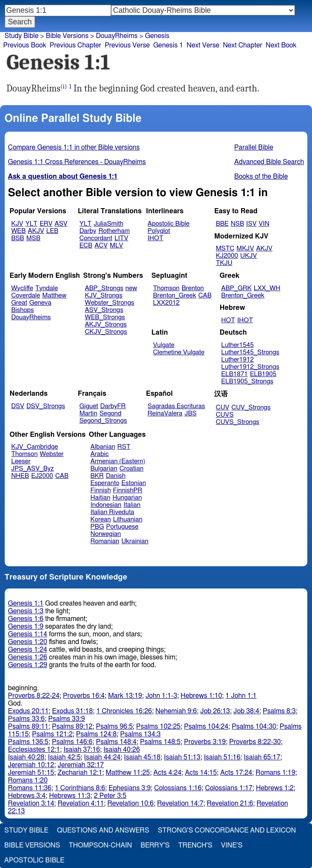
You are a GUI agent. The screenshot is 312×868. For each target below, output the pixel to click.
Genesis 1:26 (28, 657)
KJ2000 (227, 256)
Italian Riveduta (112, 512)
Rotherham (114, 231)
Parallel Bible (254, 147)
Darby (88, 231)
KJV (17, 224)
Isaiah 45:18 (142, 757)
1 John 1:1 (241, 696)
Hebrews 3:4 (27, 796)
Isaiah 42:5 (64, 757)
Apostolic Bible (34, 860)
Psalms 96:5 (115, 727)
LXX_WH (267, 288)
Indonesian (106, 505)
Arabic (100, 454)
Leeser (21, 461)
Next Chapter (242, 45)
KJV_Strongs (103, 296)
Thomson (166, 288)
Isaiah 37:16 (81, 750)
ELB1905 (263, 374)
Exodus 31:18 (72, 711)
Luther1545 (238, 345)
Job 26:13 (215, 711)
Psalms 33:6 (26, 719)
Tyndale (47, 288)
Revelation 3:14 (31, 803)
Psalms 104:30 (254, 727)
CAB (205, 296)
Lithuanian (128, 519)
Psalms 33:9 (67, 719)
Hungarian (127, 498)
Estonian (134, 483)
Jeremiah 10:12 (31, 765)
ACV (101, 246)
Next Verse (203, 45)
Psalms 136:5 (28, 742)
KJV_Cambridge (35, 447)
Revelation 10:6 (130, 803)
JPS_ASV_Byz (32, 469)
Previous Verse (127, 45)
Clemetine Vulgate (179, 352)
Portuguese (122, 527)
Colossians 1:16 (178, 788)
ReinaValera (165, 413)
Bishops (22, 310)
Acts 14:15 (201, 773)
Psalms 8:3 (279, 711)
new (131, 288)
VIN (264, 224)
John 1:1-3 (161, 696)
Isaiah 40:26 (122, 750)
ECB (86, 246)
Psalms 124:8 (96, 734)
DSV (18, 406)
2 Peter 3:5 (110, 796)
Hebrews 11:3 (70, 796)
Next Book (281, 45)
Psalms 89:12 (72, 727)
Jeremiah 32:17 (81, 765)
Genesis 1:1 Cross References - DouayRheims (77, 162)
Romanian (105, 541)
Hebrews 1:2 (275, 788)
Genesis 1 (168, 45)
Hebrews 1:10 (202, 696)
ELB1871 (235, 374)
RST (124, 447)
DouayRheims (31, 317)
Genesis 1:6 (26, 619)
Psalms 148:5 (160, 742)
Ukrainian (135, 541)
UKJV (249, 256)
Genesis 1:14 (28, 634)
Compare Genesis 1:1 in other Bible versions (74, 147)
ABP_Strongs (104, 288)
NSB (237, 224)
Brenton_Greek (175, 296)
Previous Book (25, 45)
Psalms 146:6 (72, 742)
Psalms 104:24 (206, 727)
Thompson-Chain (100, 845)
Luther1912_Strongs (250, 367)
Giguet (89, 406)
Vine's (232, 845)
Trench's (195, 845)
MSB (33, 238)
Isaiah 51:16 (222, 757)
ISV (251, 224)
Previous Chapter (75, 45)
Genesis (157, 36)
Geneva (40, 303)
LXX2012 (166, 303)
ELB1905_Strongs (247, 381)
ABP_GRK (237, 288)
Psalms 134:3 (140, 734)
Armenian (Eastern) (118, 461)
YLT (31, 224)
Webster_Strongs (109, 303)
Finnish (101, 490)
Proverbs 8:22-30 (255, 742)
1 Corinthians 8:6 (80, 788)
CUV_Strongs (251, 408)
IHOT (155, 238)
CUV (223, 408)
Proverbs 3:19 (205, 742)
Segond (110, 413)
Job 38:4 (246, 711)
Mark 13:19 (125, 696)
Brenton (193, 288)
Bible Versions (67, 36)
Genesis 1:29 (28, 665)
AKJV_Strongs (106, 325)
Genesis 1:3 (26, 611)
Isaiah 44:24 (102, 757)
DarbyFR (113, 406)
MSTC (225, 249)
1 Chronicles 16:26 (124, 711)
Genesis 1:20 (28, 642)
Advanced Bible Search (269, 162)
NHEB (20, 476)
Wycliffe (22, 288)
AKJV (36, 231)
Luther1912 (238, 360)
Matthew (54, 296)
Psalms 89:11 (28, 727)
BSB (18, 238)
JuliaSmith (108, 224)
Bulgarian (104, 469)
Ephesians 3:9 (130, 788)
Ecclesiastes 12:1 (34, 750)
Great (19, 303)
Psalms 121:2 (52, 734)
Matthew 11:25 (128, 773)
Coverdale (26, 296)
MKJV (245, 249)
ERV (46, 224)
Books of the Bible (261, 177)
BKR (97, 476)
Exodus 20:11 (28, 711)
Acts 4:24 (168, 773)
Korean (101, 519)
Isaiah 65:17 (262, 757)
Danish (116, 476)
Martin (88, 413)
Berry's (155, 845)
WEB (18, 231)
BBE (222, 224)
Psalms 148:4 (116, 742)
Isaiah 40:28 (26, 757)
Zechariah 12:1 (80, 773)
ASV (61, 224)
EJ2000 (42, 476)
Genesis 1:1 (26, 603)
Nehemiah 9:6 (176, 711)
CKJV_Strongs (106, 332)
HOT (228, 320)
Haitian (101, 498)
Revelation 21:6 (230, 803)
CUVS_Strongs (238, 422)
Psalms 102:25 (159, 727)
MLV (116, 246)
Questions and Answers (103, 830)
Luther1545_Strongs (250, 352)
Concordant (96, 238)
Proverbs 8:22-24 (34, 696)
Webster (52, 454)
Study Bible (22, 36)
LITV (121, 238)
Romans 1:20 (28, 780)
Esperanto (105, 483)
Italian (132, 505)
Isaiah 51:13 (182, 757)
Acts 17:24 (236, 773)
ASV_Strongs (104, 310)
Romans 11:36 (30, 788)
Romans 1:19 (275, 773)
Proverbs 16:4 (84, 696)
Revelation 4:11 (81, 803)
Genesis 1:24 (28, 650)
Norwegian (106, 534)
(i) (64, 87)
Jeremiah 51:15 (31, 773)
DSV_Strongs (46, 406)
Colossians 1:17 (229, 788)
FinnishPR (128, 490)
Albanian (103, 447)
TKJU (224, 263)
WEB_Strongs (105, 317)
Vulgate (164, 345)
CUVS (225, 415)
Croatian (131, 469)
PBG (97, 527)
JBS (191, 413)
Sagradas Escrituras (176, 406)
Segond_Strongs (103, 421)
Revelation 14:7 (180, 803)
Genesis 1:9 (26, 627)
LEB (52, 231)
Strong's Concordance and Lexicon (227, 830)
